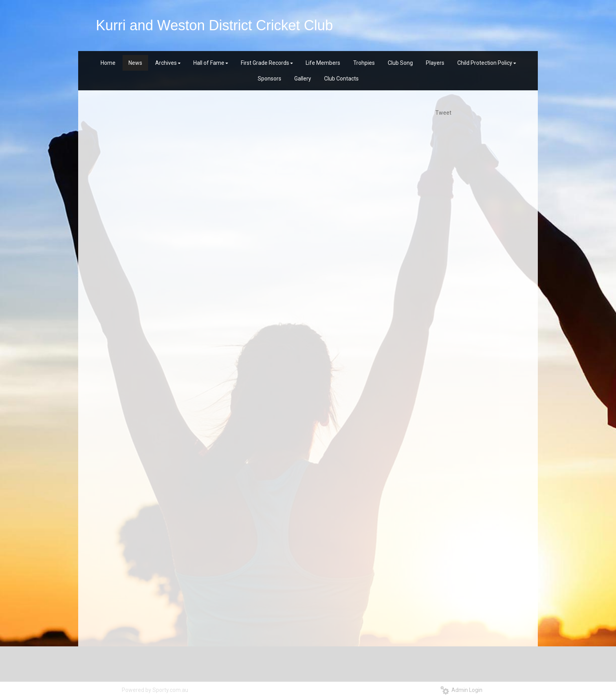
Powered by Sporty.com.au (155, 690)
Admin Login (461, 690)
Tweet (443, 113)
